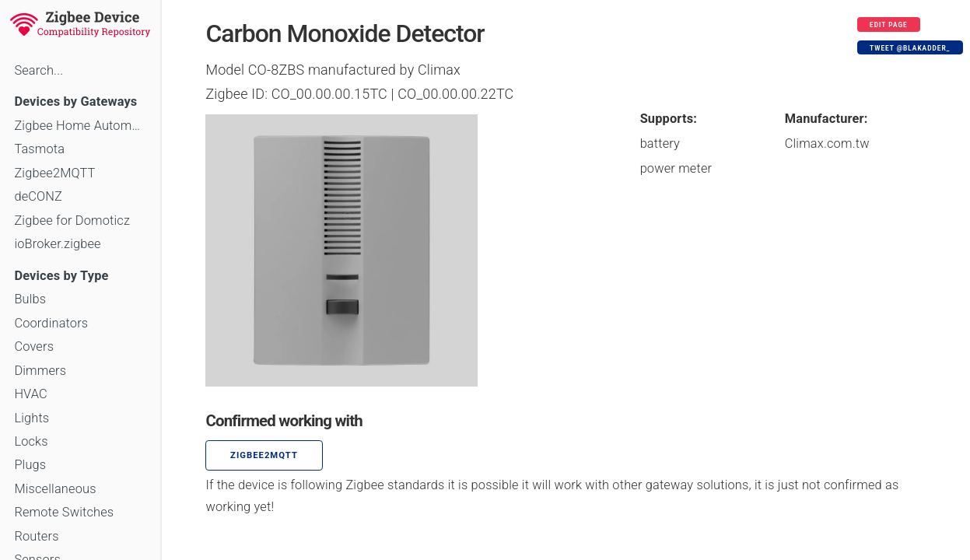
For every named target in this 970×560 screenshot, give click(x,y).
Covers (34, 346)
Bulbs (30, 299)
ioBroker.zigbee (57, 244)
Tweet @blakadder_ (910, 48)
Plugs (30, 465)
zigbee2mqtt (264, 455)
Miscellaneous (55, 489)
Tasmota (39, 149)
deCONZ (38, 196)
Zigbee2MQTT (54, 173)
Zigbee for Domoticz (72, 220)
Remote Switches (64, 512)
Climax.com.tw (827, 143)
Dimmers (40, 371)
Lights (32, 418)
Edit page (889, 25)
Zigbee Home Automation (80, 126)
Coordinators (51, 323)
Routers (36, 536)
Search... (39, 70)
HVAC (31, 394)
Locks (31, 441)
